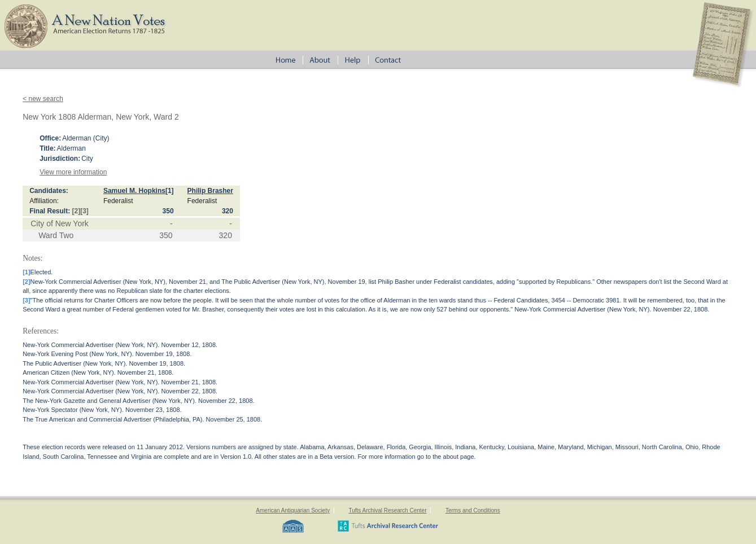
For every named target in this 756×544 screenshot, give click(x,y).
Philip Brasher (210, 191)
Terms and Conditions (473, 510)
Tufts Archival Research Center (387, 510)
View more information (73, 172)
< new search (43, 99)
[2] (77, 211)
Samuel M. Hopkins (134, 191)
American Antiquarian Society (293, 510)
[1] (170, 191)
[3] (84, 211)
